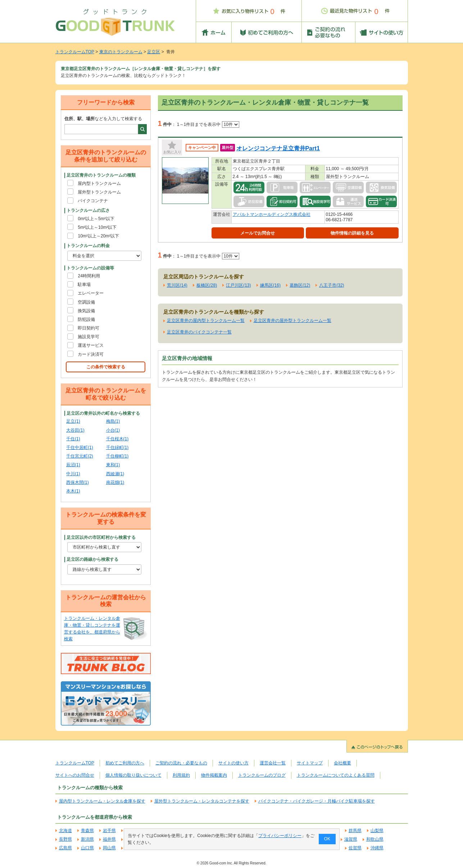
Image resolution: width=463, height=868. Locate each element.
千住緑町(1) (117, 447)
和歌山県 (375, 839)
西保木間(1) (78, 482)
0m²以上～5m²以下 (96, 219)
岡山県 (109, 848)
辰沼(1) (73, 465)
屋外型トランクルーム (99, 192)
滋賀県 (351, 839)
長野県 (65, 839)
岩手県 (109, 831)
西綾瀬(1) (115, 474)
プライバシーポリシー (280, 836)
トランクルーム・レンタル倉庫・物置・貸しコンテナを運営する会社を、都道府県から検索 (92, 629)
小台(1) (113, 430)
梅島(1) (113, 421)
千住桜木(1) (117, 439)
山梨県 (377, 831)
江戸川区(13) (238, 285)
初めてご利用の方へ (125, 763)
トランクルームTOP (75, 52)
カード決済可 (91, 354)
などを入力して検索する (103, 119)
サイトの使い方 (233, 763)
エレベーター (91, 293)
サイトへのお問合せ (75, 775)
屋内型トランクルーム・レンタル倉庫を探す (102, 801)
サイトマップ (310, 763)
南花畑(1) (115, 482)
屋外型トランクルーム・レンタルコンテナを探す (202, 801)
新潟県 (87, 839)
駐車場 (84, 285)
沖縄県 (377, 848)
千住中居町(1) (80, 447)
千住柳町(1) (117, 456)
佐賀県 (355, 848)
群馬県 (355, 831)
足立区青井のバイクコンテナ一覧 (199, 332)
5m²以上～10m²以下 (97, 227)
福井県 (109, 839)
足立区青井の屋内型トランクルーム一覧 (206, 321)
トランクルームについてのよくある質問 (336, 775)
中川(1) (73, 474)
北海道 (65, 831)
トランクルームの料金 (88, 246)
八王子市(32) (332, 285)
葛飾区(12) (300, 285)
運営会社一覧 (273, 763)
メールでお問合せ (258, 233)
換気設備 (86, 311)
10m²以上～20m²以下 (98, 236)
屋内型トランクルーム (99, 183)
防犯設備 (86, 319)
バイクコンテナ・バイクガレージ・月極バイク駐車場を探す (317, 801)
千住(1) (73, 439)
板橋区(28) (207, 285)
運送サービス (91, 345)
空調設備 (86, 302)
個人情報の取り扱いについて (133, 775)
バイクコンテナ (93, 201)
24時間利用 (89, 276)
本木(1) (73, 491)
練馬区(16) (270, 285)
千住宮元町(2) (80, 456)
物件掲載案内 (214, 775)
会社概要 (342, 763)
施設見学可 (88, 337)
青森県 (87, 831)
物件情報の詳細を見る (352, 233)
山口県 (87, 848)
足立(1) (73, 421)
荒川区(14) (177, 285)
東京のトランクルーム (121, 52)
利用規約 (181, 775)
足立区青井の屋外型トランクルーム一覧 (292, 321)
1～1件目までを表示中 (208, 124)
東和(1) (113, 465)
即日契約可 (88, 328)
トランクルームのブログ (262, 775)
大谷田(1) (75, 430)
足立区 (154, 52)
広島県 (65, 848)
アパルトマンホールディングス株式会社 (272, 214)
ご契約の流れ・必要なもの (181, 763)
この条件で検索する (106, 367)
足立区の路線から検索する (92, 559)
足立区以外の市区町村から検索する (101, 537)
